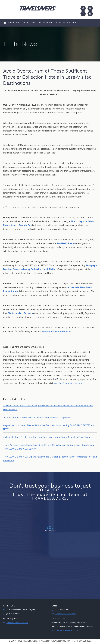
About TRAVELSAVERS (18, 23)
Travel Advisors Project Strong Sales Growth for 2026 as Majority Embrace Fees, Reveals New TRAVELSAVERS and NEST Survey (49, 447)
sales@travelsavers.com (66, 614)
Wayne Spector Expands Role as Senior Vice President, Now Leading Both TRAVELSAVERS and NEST (49, 427)
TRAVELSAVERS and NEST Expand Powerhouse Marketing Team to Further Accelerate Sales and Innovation (50, 459)
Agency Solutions (68, 23)
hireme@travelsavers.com (67, 630)
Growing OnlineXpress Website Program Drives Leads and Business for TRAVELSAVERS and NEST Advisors (48, 408)
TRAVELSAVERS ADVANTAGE (44, 23)
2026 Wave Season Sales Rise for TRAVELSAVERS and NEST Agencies (37, 417)
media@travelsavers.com (17, 623)
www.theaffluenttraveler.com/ (57, 331)
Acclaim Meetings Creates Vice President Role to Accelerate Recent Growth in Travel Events (47, 437)
